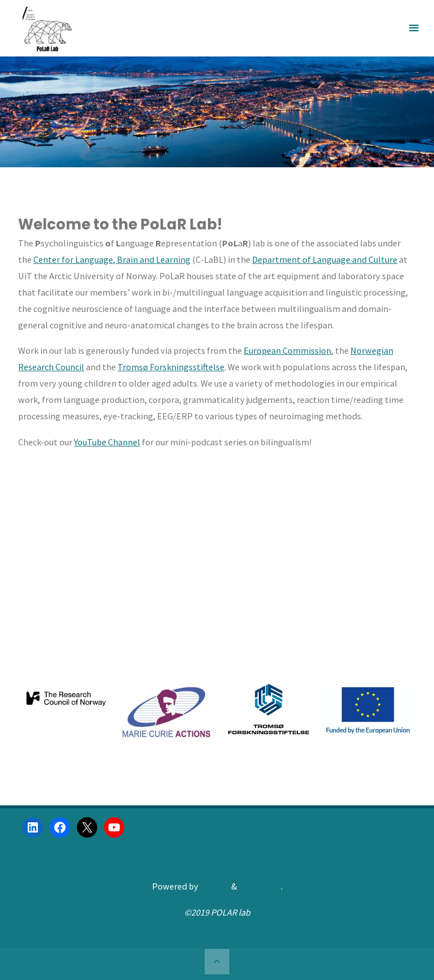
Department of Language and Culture (325, 259)
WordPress (260, 886)
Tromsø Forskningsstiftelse (171, 367)
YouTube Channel (107, 442)
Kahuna (214, 886)
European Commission (287, 350)
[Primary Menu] (414, 28)
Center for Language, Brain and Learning (112, 259)
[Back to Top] (217, 961)
